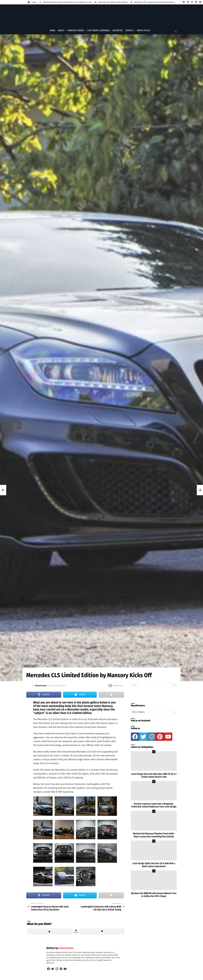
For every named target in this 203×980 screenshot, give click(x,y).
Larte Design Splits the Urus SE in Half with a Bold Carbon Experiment (154, 866)
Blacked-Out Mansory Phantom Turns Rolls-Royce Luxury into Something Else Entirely (154, 836)
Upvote (49, 932)
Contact (129, 31)
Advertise (117, 31)
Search (174, 687)
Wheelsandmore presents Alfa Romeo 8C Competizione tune (67, 2)
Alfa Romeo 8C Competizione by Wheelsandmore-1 (154, 2)
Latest (34, 2)
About (61, 31)
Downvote (102, 932)
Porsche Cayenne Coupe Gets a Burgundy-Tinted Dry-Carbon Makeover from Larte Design (154, 806)
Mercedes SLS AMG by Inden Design (113, 2)
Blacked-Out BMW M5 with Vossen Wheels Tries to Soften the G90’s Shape (154, 896)
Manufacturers (76, 31)
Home (52, 31)
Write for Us (143, 31)
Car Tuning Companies (99, 31)
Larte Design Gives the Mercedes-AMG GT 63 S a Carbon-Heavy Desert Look (154, 776)
